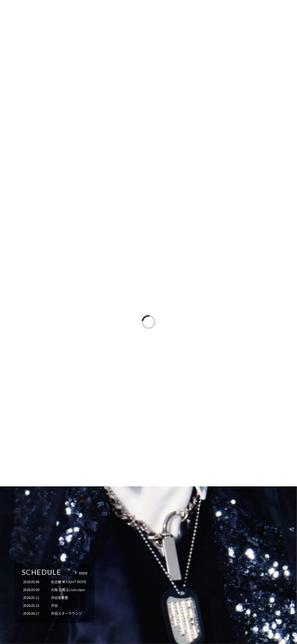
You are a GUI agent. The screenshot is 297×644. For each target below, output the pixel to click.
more (83, 572)
